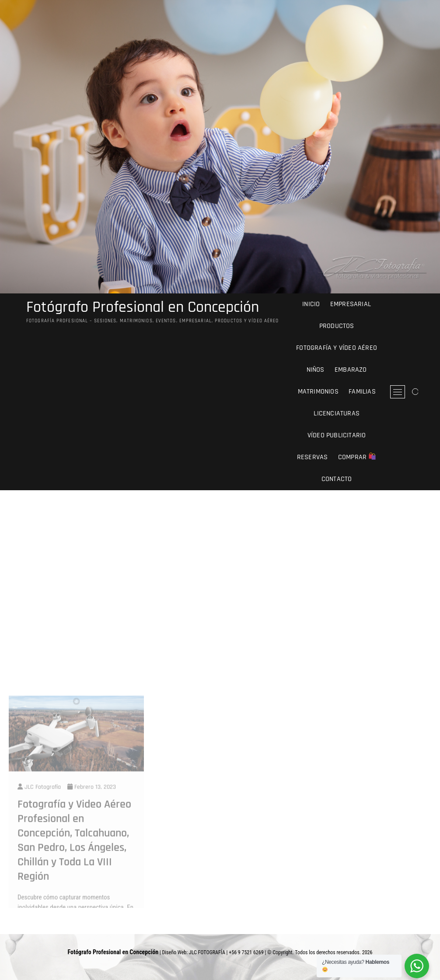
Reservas (313, 457)
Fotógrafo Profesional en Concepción (143, 307)
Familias (362, 392)
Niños (316, 370)
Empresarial (351, 304)
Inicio (311, 304)
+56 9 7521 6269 (246, 952)
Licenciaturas (337, 413)
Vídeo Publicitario (337, 435)
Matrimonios (318, 392)
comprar (357, 457)
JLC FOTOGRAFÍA (207, 952)
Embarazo (351, 370)
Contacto (337, 479)
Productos (337, 326)
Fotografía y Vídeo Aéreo (337, 348)
